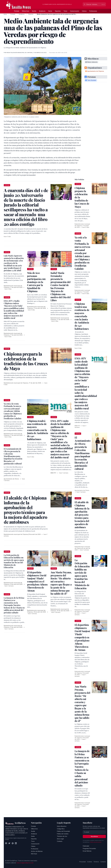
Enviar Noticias (87, 851)
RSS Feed (34, 854)
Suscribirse (94, 836)
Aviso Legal (60, 839)
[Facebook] (6, 843)
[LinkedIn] (16, 843)
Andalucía (42, 11)
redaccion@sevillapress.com (25, 863)
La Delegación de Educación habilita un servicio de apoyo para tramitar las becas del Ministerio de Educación (14, 561)
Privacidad (83, 862)
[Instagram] (13, 843)
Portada (17, 11)
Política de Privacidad (63, 831)
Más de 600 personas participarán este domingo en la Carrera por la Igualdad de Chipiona (36, 282)
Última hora (26, 11)
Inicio (5, 14)
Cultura (84, 11)
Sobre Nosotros (62, 826)
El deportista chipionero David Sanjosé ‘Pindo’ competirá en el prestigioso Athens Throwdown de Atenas (37, 581)
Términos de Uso (62, 836)
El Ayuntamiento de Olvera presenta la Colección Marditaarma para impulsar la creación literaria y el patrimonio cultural (13, 456)
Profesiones (93, 11)
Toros (65, 11)
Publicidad (86, 846)
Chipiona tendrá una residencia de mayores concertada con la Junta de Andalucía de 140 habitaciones (37, 430)
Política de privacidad (96, 842)
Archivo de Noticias (37, 851)
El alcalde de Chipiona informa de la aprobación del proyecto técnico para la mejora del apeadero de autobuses (82, 515)
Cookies (90, 862)
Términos (96, 862)
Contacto (60, 841)
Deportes (58, 11)
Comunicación (75, 11)
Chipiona (31, 14)
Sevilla (34, 11)
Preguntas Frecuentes (89, 848)
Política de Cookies (63, 834)
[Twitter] (9, 843)
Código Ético (61, 829)
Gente (50, 11)
